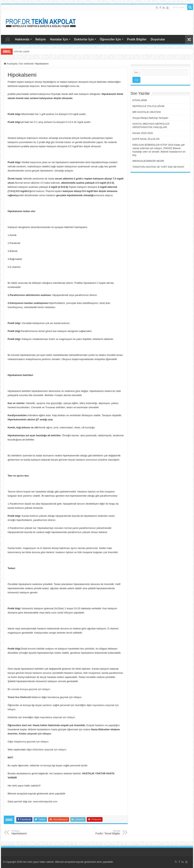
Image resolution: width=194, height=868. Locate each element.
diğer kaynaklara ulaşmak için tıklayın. (55, 717)
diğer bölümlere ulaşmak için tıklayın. (47, 750)
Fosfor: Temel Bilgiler (101, 832)
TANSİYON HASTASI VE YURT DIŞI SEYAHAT (158, 167)
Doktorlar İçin (84, 39)
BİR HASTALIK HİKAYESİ (147, 112)
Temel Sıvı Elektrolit (19, 697)
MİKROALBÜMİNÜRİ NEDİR (148, 161)
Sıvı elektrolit (26, 64)
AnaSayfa (8, 39)
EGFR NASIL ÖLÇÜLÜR (146, 139)
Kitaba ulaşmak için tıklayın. (35, 734)
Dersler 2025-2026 (143, 133)
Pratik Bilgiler (137, 39)
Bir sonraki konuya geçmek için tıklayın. (29, 689)
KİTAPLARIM (22, 51)
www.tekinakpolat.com (45, 802)
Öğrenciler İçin (110, 39)
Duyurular (158, 39)
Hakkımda (22, 39)
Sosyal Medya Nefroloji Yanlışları (150, 118)
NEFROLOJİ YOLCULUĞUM (148, 106)
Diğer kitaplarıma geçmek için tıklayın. (28, 742)
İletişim (41, 39)
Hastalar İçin (59, 39)
